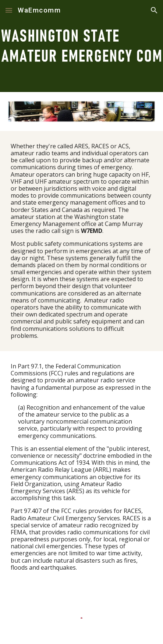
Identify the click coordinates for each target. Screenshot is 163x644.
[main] (81, 241)
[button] (9, 10)
